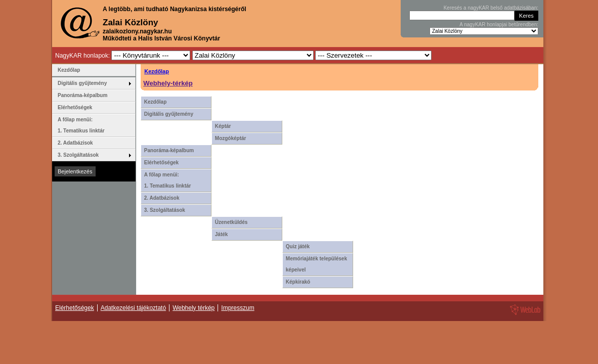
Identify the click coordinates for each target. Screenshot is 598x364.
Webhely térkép (194, 308)
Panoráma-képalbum (169, 150)
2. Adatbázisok (162, 198)
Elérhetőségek (161, 163)
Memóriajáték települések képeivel (316, 264)
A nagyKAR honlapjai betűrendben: (499, 25)
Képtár (223, 126)
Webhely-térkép (168, 83)
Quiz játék (298, 246)
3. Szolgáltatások (165, 210)
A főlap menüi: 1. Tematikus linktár (168, 180)
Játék (222, 234)
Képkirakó (298, 282)
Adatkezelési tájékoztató (133, 308)
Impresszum (238, 308)
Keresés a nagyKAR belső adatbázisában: (491, 8)
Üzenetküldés (231, 222)
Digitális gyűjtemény (169, 114)
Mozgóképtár (231, 138)
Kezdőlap (157, 71)
